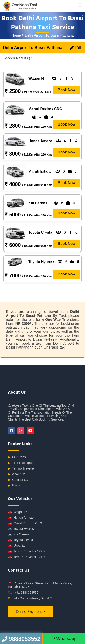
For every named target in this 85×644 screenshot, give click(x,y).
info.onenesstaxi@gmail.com (35, 598)
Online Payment (29, 612)
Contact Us (18, 480)
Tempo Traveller (21, 468)
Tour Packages (21, 463)
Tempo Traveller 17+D (26, 551)
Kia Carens (19, 534)
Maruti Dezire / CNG (25, 523)
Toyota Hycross (22, 529)
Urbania (16, 546)
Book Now (67, 90)
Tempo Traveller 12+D (26, 557)
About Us (17, 474)
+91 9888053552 (27, 593)
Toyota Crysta (21, 540)
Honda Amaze (21, 518)
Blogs (14, 485)
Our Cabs (17, 457)
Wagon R (17, 512)
